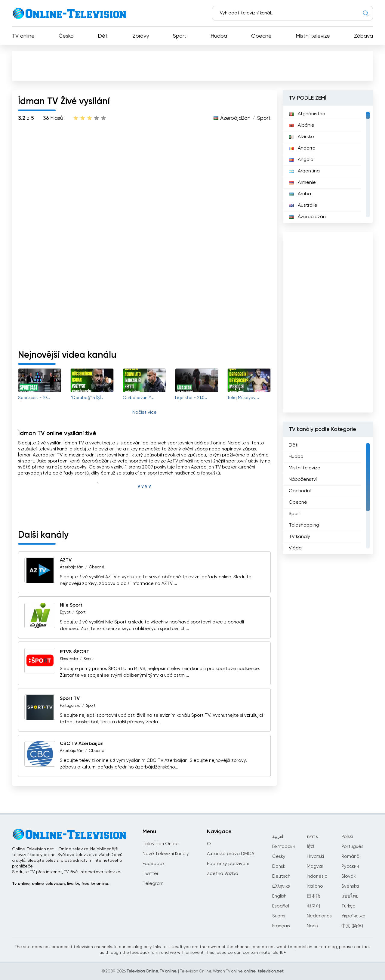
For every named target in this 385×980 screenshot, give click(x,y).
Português (352, 847)
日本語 (314, 896)
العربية (278, 837)
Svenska (350, 886)
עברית (313, 837)
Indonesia (317, 876)
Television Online (161, 844)
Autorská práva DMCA (231, 854)
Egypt (65, 612)
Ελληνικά (281, 886)
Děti (103, 36)
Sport (180, 36)
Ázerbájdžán (235, 118)
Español (281, 906)
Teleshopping (304, 525)
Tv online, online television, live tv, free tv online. (60, 884)
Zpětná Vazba (223, 874)
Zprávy (141, 36)
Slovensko (69, 659)
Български (283, 847)
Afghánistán (307, 114)
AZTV (66, 560)
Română (350, 856)
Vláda (295, 548)
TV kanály (299, 537)
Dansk (279, 866)
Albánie (302, 125)
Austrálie (303, 206)
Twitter (151, 874)
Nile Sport (71, 605)
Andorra (302, 148)
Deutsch (281, 876)
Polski (347, 837)
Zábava (363, 36)
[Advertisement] (192, 66)
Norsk (313, 926)
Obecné (261, 36)
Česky (279, 856)
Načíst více (145, 413)
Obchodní (300, 491)
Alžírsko (301, 137)
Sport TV (70, 699)
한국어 (314, 906)
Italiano (315, 886)
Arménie (302, 183)
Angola (301, 160)
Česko (66, 36)
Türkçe (348, 906)
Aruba (300, 194)
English (279, 896)
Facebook (154, 864)
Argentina (304, 171)
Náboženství (303, 480)
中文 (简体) (352, 926)
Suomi (279, 916)
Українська (353, 916)
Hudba (219, 36)
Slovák (348, 876)
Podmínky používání (228, 864)
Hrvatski (315, 856)
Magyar (315, 866)
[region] (328, 164)
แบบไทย (350, 896)
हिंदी (310, 847)
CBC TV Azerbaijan (82, 744)
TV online (23, 36)
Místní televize (313, 36)
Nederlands (319, 916)
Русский (350, 866)
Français (281, 926)
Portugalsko (70, 706)
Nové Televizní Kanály (166, 854)
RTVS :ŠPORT (75, 652)
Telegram (153, 884)
